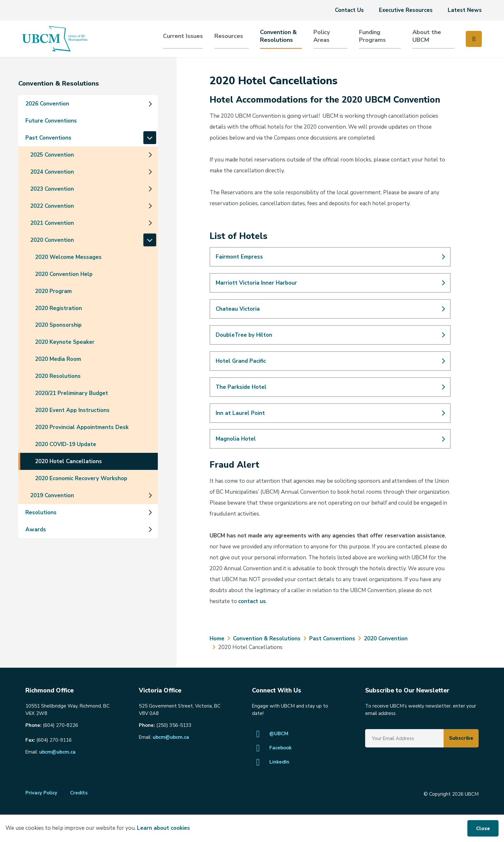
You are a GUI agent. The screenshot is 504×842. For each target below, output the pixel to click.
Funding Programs (372, 36)
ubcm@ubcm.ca (57, 752)
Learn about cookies (163, 828)
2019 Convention (52, 495)
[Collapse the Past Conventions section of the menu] (150, 138)
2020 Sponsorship (58, 325)
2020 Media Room (58, 359)
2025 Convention (52, 155)
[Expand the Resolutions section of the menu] (150, 512)
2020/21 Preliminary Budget (72, 393)
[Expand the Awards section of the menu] (150, 529)
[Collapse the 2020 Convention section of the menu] (150, 240)
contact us (252, 601)
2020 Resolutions (58, 376)
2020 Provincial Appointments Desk (82, 427)
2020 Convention (52, 240)
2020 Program (53, 291)
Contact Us (349, 10)
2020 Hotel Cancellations (68, 461)
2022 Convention (52, 206)
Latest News (465, 10)
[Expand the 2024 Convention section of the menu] (150, 172)
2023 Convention (52, 189)
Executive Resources (406, 10)
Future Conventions (51, 121)
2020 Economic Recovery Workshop (81, 478)
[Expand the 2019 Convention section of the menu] (150, 496)
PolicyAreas (322, 36)
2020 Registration (59, 308)
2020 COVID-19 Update (66, 444)
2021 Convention (52, 223)
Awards (36, 530)
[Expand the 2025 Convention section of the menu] (150, 155)
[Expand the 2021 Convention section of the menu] (150, 223)
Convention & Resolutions (278, 36)
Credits (79, 793)
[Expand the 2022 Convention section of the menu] (150, 206)
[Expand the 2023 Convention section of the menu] (150, 189)
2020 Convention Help (64, 274)
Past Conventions (48, 138)
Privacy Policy (41, 793)
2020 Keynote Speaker (65, 342)
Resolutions (41, 513)
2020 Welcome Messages (68, 257)
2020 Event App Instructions (72, 410)
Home (217, 639)
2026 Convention (47, 104)
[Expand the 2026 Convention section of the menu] (150, 104)
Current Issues (183, 36)
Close (483, 828)
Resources (229, 36)
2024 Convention (52, 172)
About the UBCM (427, 36)
